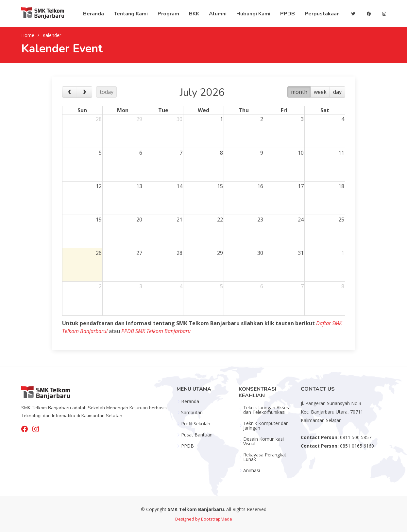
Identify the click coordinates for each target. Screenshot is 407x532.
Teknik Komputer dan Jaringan (266, 426)
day (337, 101)
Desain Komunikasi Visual (263, 441)
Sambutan (192, 413)
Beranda (190, 401)
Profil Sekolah (196, 424)
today (107, 101)
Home (28, 35)
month (299, 101)
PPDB (187, 446)
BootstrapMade (217, 519)
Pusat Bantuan (197, 435)
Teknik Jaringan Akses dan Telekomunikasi (266, 410)
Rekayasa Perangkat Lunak (265, 457)
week (320, 101)
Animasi (252, 470)
